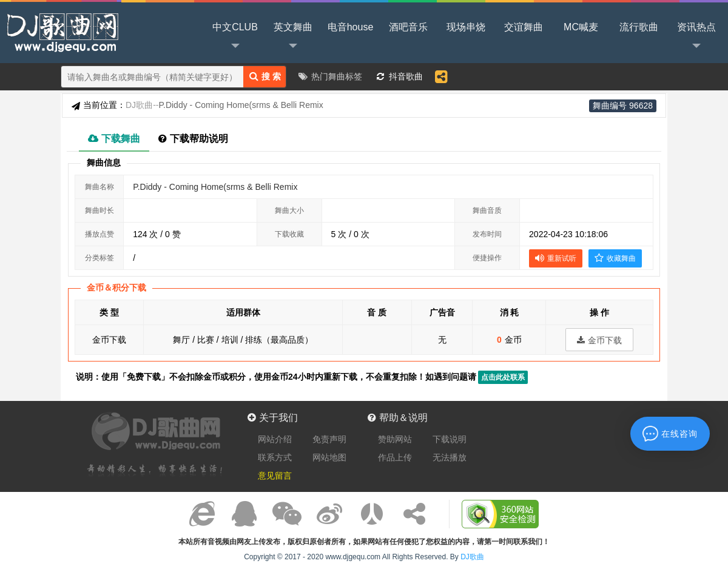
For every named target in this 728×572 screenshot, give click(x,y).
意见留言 (275, 476)
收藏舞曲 (615, 258)
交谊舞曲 (524, 27)
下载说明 (450, 439)
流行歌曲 (639, 27)
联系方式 (275, 457)
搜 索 (265, 76)
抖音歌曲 (406, 76)
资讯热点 (696, 37)
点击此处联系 (503, 377)
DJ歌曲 (61, 32)
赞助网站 (395, 439)
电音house (351, 27)
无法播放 (450, 457)
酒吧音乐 (408, 27)
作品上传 (395, 457)
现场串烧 (466, 27)
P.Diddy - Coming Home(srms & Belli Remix (215, 187)
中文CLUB (235, 37)
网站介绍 (275, 439)
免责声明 (329, 439)
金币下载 (599, 340)
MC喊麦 (581, 27)
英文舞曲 (293, 37)
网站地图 (329, 457)
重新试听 (556, 258)
